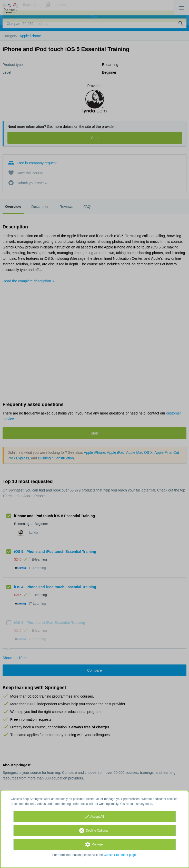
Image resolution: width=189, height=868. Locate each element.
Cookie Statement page (120, 855)
